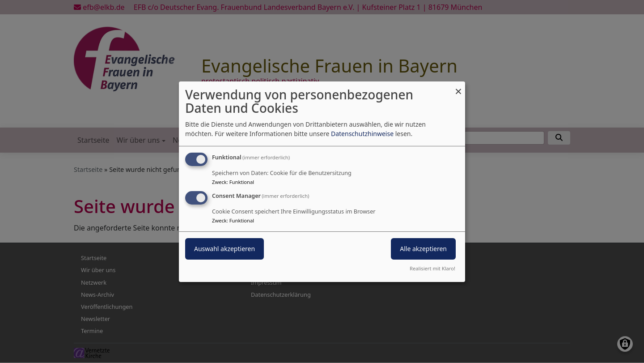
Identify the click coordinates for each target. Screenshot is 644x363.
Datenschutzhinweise (362, 134)
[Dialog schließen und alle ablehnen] (458, 87)
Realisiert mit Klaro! (432, 268)
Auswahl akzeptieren (225, 249)
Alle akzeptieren (423, 249)
